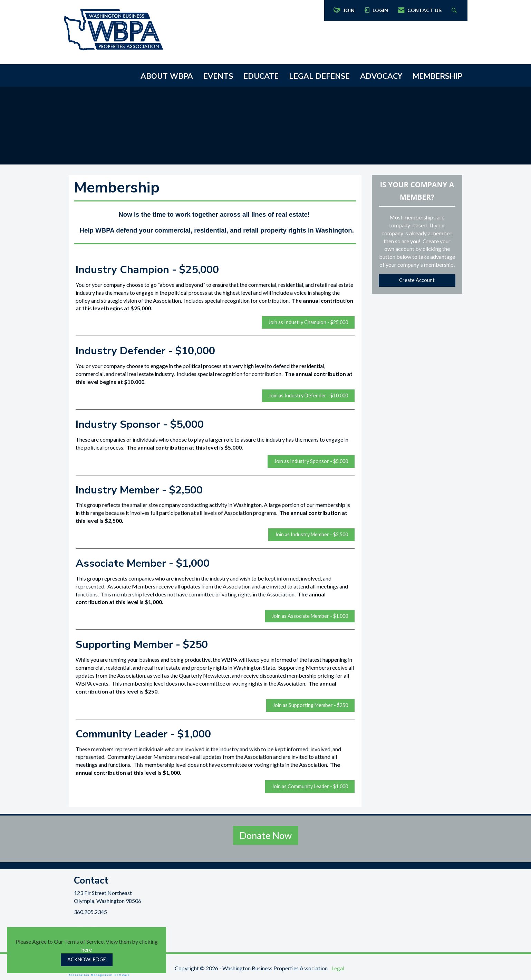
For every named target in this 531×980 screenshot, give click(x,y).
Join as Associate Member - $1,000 (310, 616)
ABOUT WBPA (167, 76)
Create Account (417, 280)
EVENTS (218, 76)
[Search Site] (455, 11)
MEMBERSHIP (437, 76)
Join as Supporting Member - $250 (310, 705)
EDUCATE (261, 76)
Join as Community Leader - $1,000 (310, 786)
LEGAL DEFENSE (319, 76)
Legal (338, 968)
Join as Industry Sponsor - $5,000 (311, 461)
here (87, 949)
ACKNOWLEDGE (87, 959)
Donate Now (266, 835)
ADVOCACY (381, 76)
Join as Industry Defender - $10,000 (308, 395)
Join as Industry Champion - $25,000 (308, 322)
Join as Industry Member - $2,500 (311, 534)
